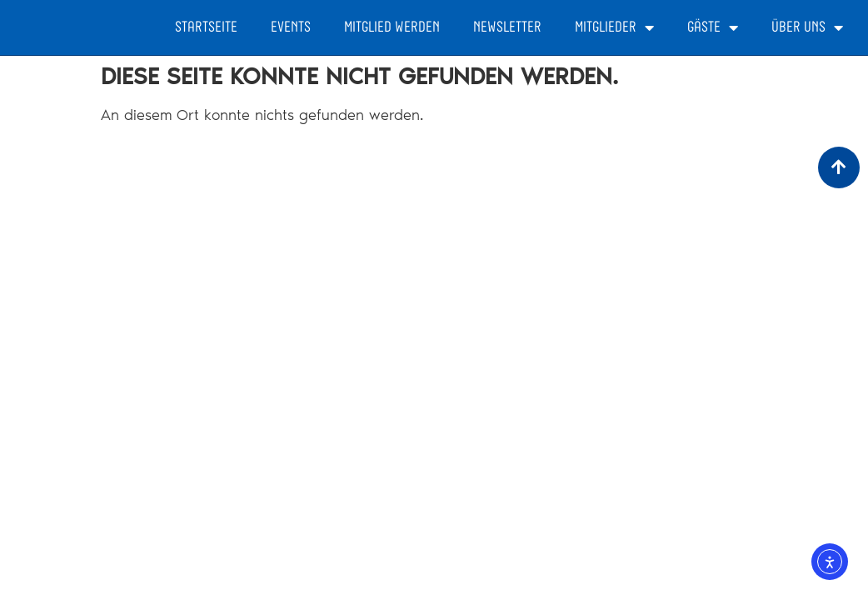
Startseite (206, 27)
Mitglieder (614, 27)
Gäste (713, 27)
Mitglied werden (392, 27)
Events (291, 27)
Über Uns (807, 27)
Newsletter (507, 27)
